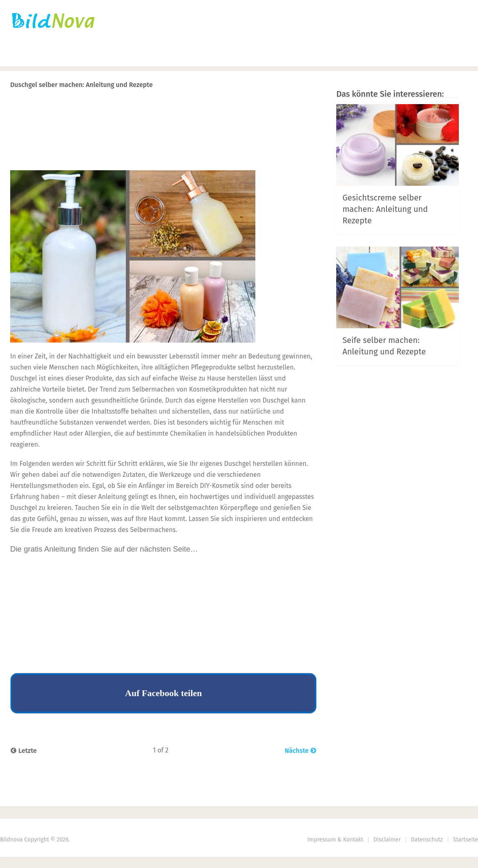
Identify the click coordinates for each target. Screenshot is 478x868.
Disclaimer (387, 840)
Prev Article (234, 106)
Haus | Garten (247, 55)
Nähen (151, 55)
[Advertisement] (163, 145)
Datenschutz (427, 840)
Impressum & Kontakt (335, 840)
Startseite (27, 55)
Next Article (289, 106)
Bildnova (11, 840)
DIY (190, 55)
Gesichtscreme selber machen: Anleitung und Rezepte (385, 209)
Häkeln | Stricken (91, 55)
